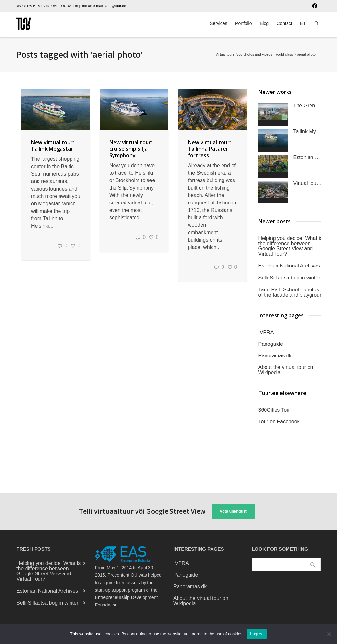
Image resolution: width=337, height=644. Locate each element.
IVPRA (266, 332)
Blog (264, 23)
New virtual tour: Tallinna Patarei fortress (209, 149)
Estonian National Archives (289, 266)
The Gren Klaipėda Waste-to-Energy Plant (308, 106)
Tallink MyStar (308, 132)
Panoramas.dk (275, 356)
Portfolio (243, 23)
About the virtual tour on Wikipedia (286, 370)
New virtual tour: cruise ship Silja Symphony (131, 149)
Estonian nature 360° (308, 158)
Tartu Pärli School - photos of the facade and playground (292, 292)
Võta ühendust (233, 511)
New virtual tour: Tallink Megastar (53, 146)
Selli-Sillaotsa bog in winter (289, 278)
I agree (257, 634)
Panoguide (271, 344)
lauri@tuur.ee (115, 6)
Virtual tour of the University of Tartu (308, 183)
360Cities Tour (275, 410)
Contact (284, 23)
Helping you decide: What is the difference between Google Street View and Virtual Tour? (290, 246)
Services (219, 23)
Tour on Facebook (279, 422)
